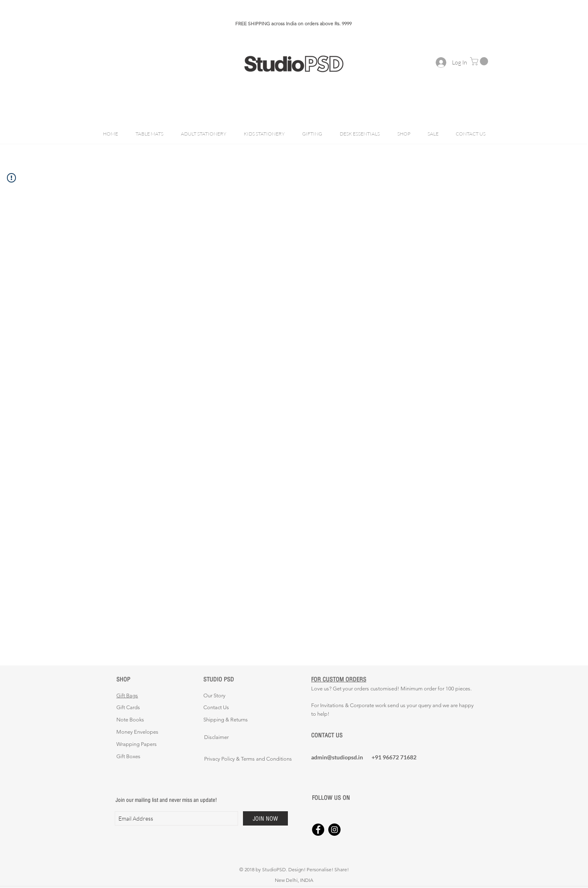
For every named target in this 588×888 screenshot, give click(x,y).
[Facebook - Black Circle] (318, 830)
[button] (480, 61)
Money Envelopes (137, 732)
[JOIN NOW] (265, 818)
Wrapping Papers (137, 744)
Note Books (130, 720)
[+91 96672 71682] (401, 757)
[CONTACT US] (340, 735)
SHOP (123, 679)
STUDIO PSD (219, 679)
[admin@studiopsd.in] (340, 757)
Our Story (214, 695)
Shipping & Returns (226, 720)
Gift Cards (128, 707)
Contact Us (216, 707)
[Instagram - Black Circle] (334, 830)
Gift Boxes (128, 756)
